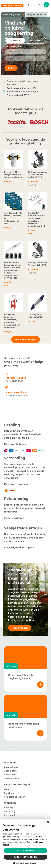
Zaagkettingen (12, 767)
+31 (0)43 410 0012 (16, 378)
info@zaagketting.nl (16, 392)
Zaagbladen (10, 771)
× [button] (48, 822)
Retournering (11, 815)
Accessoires (10, 775)
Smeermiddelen (12, 778)
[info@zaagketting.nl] (7, 387)
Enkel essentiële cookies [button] (26, 857)
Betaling (8, 808)
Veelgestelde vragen (15, 797)
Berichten (9, 793)
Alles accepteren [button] (26, 850)
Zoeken (11, 68)
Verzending (10, 811)
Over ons (9, 789)
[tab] (13, 14)
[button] (26, 863)
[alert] (26, 844)
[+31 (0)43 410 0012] (7, 373)
